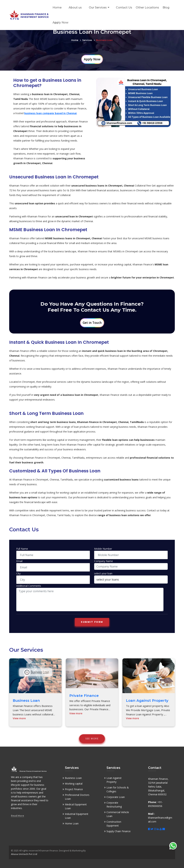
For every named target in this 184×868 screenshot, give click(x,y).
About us (75, 7)
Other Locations (147, 7)
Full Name (22, 549)
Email (19, 561)
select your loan (103, 573)
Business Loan (26, 701)
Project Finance (74, 789)
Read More (18, 816)
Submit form (92, 622)
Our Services (98, 7)
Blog (166, 7)
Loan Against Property (147, 701)
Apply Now (60, 22)
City (18, 573)
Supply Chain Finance (119, 831)
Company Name (103, 561)
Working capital (74, 784)
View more (19, 718)
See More (92, 739)
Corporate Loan (116, 797)
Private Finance (84, 696)
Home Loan (72, 823)
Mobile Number (103, 549)
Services (87, 40)
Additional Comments (29, 586)
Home (57, 7)
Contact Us (124, 7)
